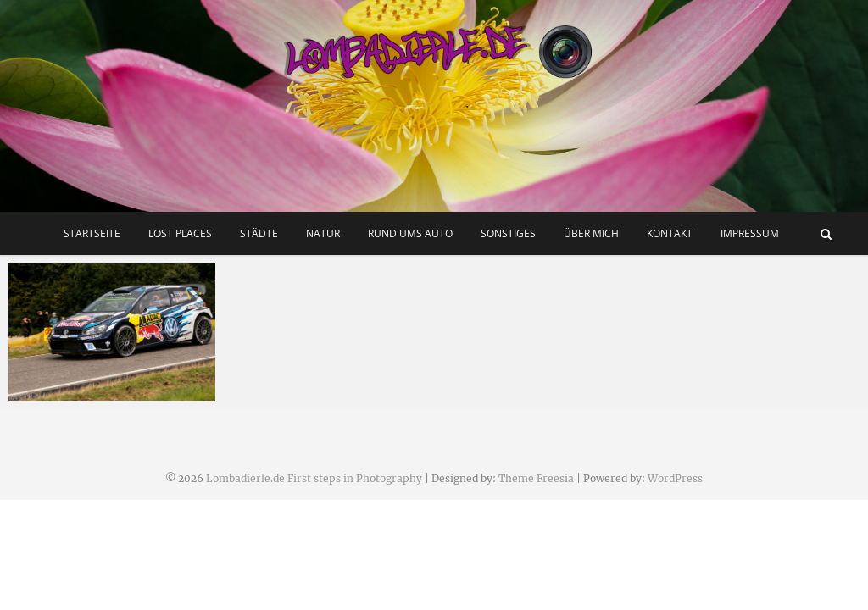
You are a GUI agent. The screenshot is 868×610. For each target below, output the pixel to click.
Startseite (92, 233)
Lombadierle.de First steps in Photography (314, 478)
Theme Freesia (536, 478)
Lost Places (180, 233)
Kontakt (670, 233)
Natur (323, 233)
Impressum (750, 233)
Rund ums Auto (410, 233)
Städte (259, 233)
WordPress (675, 478)
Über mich (591, 233)
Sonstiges (508, 233)
